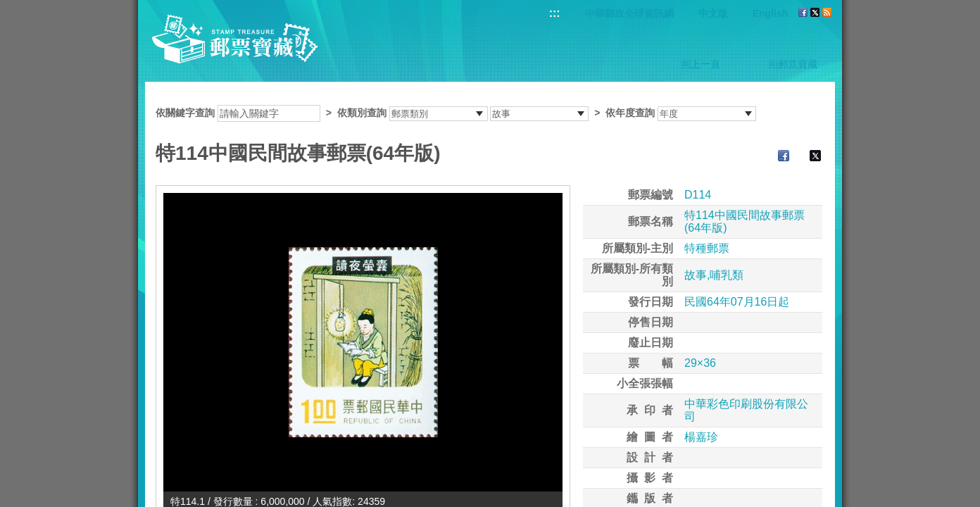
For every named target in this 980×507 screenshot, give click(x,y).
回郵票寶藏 (793, 64)
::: (555, 13)
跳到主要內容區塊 (7, 7)
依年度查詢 (630, 113)
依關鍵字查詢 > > (456, 113)
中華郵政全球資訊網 (629, 13)
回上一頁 (701, 64)
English (771, 13)
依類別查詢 (362, 113)
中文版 (713, 13)
